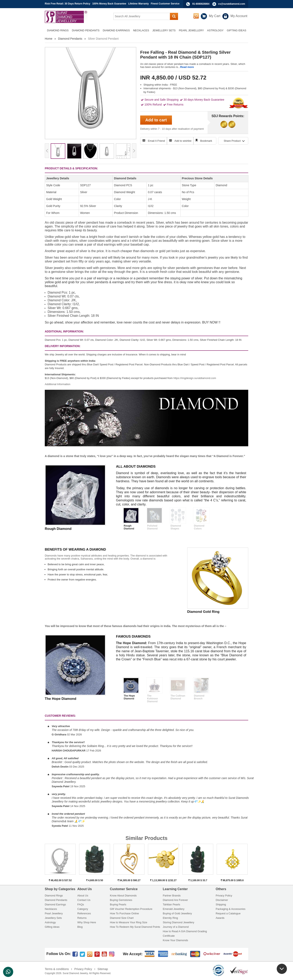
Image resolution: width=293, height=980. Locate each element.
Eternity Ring (170, 918)
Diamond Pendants (70, 39)
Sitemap (103, 969)
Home (49, 39)
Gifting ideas (52, 927)
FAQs (81, 904)
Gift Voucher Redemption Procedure (131, 909)
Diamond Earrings (55, 904)
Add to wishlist (183, 141)
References (84, 913)
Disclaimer (222, 900)
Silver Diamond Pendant (103, 39)
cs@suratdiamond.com (232, 4)
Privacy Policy (224, 896)
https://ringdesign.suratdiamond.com (195, 378)
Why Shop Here (87, 922)
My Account (239, 16)
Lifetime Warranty (138, 4)
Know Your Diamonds (175, 940)
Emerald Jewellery (174, 909)
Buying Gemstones (121, 900)
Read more (187, 67)
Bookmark (206, 141)
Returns (82, 918)
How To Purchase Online (124, 913)
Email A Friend (156, 141)
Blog (80, 927)
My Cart (215, 16)
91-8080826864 (201, 4)
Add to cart (156, 120)
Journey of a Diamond (176, 927)
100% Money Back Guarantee (109, 4)
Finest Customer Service (165, 4)
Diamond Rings (54, 896)
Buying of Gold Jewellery (177, 913)
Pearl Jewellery (54, 913)
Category (83, 909)
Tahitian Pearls (171, 904)
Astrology (50, 922)
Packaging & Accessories (231, 909)
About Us (83, 896)
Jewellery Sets (53, 918)
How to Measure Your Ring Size (129, 922)
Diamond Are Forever (175, 900)
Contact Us (84, 900)
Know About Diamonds (123, 896)
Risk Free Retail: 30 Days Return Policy (67, 4)
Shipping (221, 904)
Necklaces (51, 909)
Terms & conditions (57, 969)
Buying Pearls (118, 904)
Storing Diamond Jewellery (179, 922)
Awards (220, 918)
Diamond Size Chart (122, 918)
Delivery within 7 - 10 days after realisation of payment (172, 129)
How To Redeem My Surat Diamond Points (135, 927)
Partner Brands (172, 896)
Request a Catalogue (228, 913)
